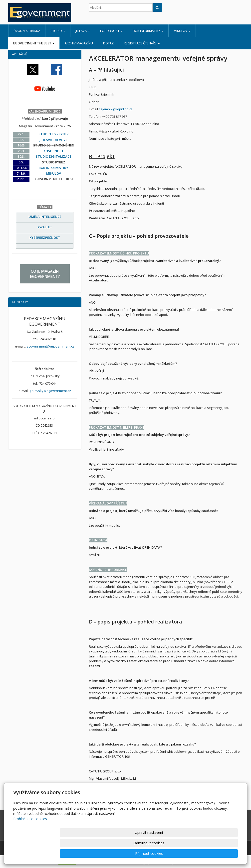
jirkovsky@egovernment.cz (50, 391)
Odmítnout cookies (178, 853)
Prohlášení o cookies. (30, 840)
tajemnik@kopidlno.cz (116, 109)
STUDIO (58, 31)
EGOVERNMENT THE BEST (34, 43)
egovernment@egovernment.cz (50, 346)
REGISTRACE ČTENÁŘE (142, 43)
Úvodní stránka (27, 31)
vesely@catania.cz (103, 793)
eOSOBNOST (111, 31)
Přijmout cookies (219, 853)
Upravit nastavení (137, 853)
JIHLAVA (83, 31)
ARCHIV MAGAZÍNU (79, 43)
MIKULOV (182, 31)
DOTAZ (108, 43)
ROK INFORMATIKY (148, 31)
